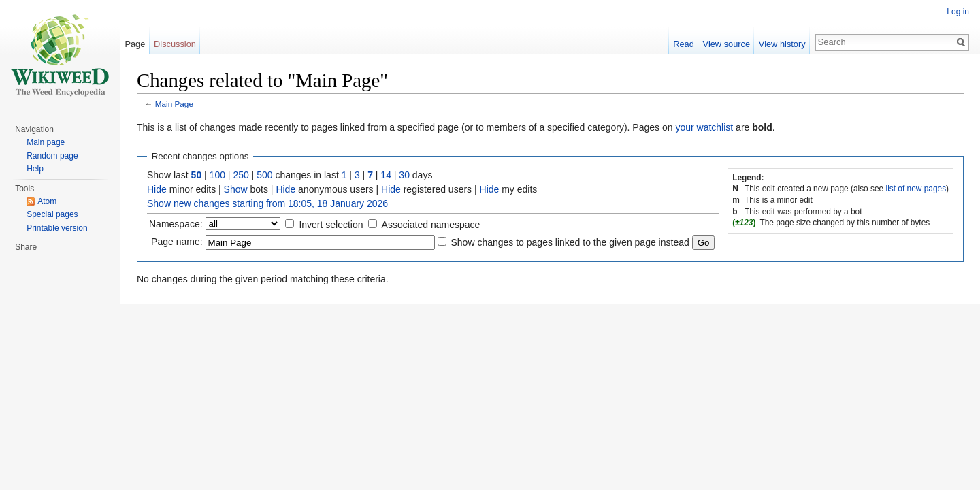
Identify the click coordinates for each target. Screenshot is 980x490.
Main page (46, 142)
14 (386, 175)
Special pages (52, 214)
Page (135, 44)
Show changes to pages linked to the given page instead (570, 242)
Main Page (174, 104)
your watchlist (704, 127)
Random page (52, 156)
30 (404, 175)
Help (35, 169)
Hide (157, 189)
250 (241, 175)
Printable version (57, 228)
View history (782, 44)
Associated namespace (431, 225)
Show (236, 189)
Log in (958, 12)
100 (217, 175)
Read (684, 44)
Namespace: (176, 224)
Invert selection (331, 225)
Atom (47, 201)
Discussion (175, 44)
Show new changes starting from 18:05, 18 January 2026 (267, 203)
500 (264, 175)
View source (726, 44)
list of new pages (916, 189)
